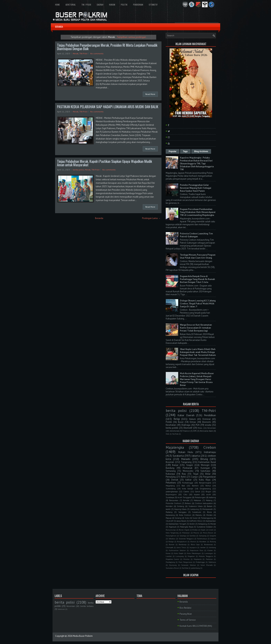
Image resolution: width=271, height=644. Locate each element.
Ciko (185, 494)
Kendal (186, 500)
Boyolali (170, 462)
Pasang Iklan (186, 614)
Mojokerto (198, 559)
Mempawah (208, 509)
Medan (209, 515)
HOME (57, 5)
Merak (76, 53)
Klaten (210, 550)
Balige (171, 542)
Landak (169, 556)
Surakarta (178, 456)
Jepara (197, 494)
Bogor (208, 491)
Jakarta (196, 456)
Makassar (186, 533)
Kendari (169, 506)
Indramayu (210, 452)
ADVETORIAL (71, 5)
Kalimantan (211, 521)
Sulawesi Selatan (189, 565)
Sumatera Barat (172, 568)
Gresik (211, 530)
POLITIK (124, 5)
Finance (186, 431)
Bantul (193, 542)
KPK (195, 431)
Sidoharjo (212, 562)
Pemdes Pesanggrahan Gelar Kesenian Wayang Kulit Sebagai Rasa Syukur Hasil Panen (196, 188)
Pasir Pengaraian (185, 562)
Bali (183, 486)
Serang (178, 518)
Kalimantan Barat (207, 462)
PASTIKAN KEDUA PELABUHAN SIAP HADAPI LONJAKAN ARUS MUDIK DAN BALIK (108, 107)
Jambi (168, 509)
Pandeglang (170, 562)
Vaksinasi (61, 609)
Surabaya (170, 497)
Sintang (181, 506)
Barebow (203, 542)
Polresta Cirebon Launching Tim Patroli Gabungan (196, 235)
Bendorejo (183, 544)
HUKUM (112, 5)
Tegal (196, 474)
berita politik (172, 428)
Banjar (175, 465)
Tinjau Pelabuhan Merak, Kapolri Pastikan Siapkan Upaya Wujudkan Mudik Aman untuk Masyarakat (104, 163)
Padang (169, 512)
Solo (187, 518)
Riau (184, 474)
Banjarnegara (205, 483)
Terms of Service (188, 620)
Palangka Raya (187, 527)
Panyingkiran (171, 536)
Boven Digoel (184, 530)
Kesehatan (171, 425)
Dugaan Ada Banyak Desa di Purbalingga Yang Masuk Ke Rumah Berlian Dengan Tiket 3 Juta (197, 279)
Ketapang (203, 524)
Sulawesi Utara (196, 506)
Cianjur (194, 477)
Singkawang (205, 489)
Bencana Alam (207, 431)
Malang (209, 500)
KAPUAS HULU (196, 521)
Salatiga (183, 536)
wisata (208, 425)
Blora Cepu (195, 544)
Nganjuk (173, 527)
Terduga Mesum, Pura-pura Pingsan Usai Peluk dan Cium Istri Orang (198, 256)
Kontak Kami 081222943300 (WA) (196, 626)
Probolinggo (200, 562)
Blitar (208, 474)
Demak (175, 480)
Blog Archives (201, 151)
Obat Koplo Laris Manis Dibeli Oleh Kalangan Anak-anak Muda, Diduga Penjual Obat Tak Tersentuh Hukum (198, 352)
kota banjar (188, 489)
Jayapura (193, 547)
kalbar (188, 480)
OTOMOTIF (153, 5)
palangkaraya (172, 491)
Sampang (203, 536)
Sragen (190, 465)
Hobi (167, 434)
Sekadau (172, 539)
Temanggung (207, 518)
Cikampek (169, 547)
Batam (210, 506)
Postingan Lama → (151, 218)
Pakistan (209, 559)
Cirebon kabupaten (204, 503)
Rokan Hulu (186, 452)
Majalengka (175, 447)
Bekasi (188, 503)
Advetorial (174, 431)
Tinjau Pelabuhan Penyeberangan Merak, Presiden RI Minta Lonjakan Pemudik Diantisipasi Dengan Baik (107, 47)
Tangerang (186, 462)
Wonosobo (188, 471)
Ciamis (186, 491)
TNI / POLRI (86, 5)
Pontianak (188, 468)
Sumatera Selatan (205, 527)
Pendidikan (210, 415)
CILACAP (169, 521)
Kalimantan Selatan (177, 550)
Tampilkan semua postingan (131, 37)
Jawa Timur (181, 547)
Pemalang (171, 477)
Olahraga (186, 425)
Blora (209, 512)
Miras (200, 428)
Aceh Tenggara (184, 497)
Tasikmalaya (202, 539)
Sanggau (182, 512)
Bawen (172, 544)
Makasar (197, 500)
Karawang (170, 515)
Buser (181, 422)
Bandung (170, 468)
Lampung (195, 509)
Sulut (195, 518)
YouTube (175, 434)
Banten (195, 486)
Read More (150, 94)
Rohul (208, 486)
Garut (197, 491)
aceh (209, 494)
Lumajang (180, 556)
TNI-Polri (83, 53)
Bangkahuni (182, 542)
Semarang (171, 471)
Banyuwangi (171, 530)
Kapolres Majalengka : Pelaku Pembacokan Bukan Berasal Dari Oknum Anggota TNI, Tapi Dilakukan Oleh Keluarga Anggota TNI (197, 164)
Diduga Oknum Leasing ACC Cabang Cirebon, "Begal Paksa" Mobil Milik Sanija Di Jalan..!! (198, 304)
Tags (185, 151)
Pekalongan (200, 497)
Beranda (99, 218)
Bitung (204, 459)
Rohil (183, 477)
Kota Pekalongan (194, 553)
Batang (213, 542)
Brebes (195, 530)
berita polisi (78, 170)
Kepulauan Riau (197, 550)
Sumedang (171, 489)
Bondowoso (208, 544)
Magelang (170, 486)
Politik (169, 422)
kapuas (213, 539)
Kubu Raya (205, 480)
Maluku (199, 515)
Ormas (193, 422)
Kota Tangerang (172, 533)
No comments (97, 53)
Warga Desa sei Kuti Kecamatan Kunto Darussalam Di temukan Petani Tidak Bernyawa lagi (196, 328)
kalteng (212, 497)
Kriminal (207, 419)
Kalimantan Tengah (177, 524)
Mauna (196, 533)
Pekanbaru (171, 483)
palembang (195, 568)
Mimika (186, 559)
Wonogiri (205, 465)
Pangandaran (209, 477)
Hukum (192, 419)
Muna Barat (208, 533)
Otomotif (188, 428)
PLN (198, 425)
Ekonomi (207, 422)
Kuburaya (170, 474)
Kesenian (212, 428)
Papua (169, 518)
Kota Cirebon (185, 515)
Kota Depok (179, 553)
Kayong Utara (181, 509)
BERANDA (59, 27)
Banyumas (174, 500)
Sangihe (213, 536)
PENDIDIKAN (138, 5)
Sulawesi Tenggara (186, 539)
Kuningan (205, 468)
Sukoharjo (205, 471)
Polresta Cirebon (173, 503)
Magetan (191, 556)
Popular (173, 151)
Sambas (193, 536)
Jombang (212, 547)
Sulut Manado (206, 565)
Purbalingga (188, 483)
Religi (177, 419)
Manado (186, 459)
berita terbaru (87, 606)
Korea (168, 553)
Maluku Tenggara (206, 556)
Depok (203, 530)
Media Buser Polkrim (83, 636)
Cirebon (210, 447)
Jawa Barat (181, 521)
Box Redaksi (185, 608)
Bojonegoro (171, 494)
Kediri (192, 524)
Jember (203, 547)
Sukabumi (197, 512)
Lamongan (209, 553)
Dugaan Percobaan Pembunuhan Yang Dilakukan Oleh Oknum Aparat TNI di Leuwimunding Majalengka (198, 212)
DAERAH (100, 5)
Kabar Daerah (186, 415)
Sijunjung (173, 565)
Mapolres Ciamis (172, 559)
